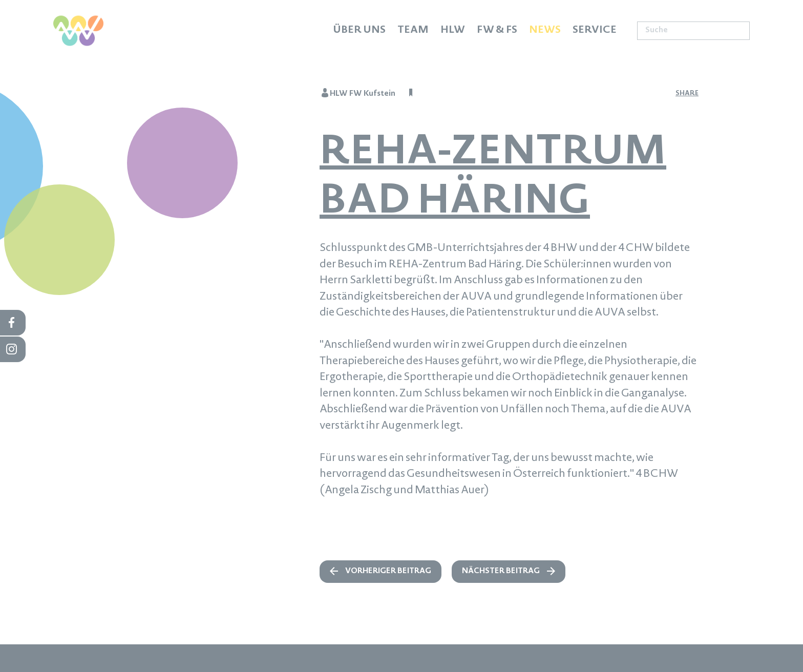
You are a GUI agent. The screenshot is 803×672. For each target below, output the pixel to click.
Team (413, 31)
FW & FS (497, 31)
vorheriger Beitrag (388, 572)
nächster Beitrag (501, 572)
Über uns (359, 31)
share (687, 94)
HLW (453, 31)
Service (595, 31)
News (545, 31)
